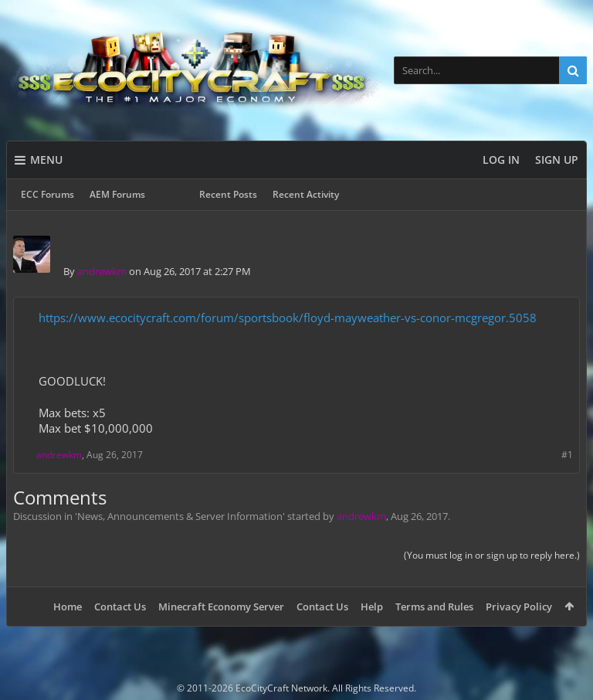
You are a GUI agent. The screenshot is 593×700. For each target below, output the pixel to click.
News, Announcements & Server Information (180, 516)
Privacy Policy (519, 607)
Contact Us (120, 607)
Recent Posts (228, 194)
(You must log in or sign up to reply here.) (492, 555)
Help (372, 607)
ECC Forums (47, 194)
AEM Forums (117, 194)
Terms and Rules (434, 607)
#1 (567, 455)
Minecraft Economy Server (221, 607)
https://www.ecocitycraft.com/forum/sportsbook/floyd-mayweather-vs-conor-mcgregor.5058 (288, 318)
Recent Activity (306, 194)
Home (68, 607)
